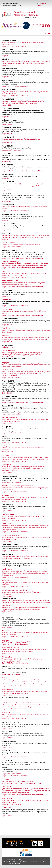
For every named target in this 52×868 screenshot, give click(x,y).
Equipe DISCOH (7, 56)
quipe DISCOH (7, 341)
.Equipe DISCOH (7, 357)
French (41, 3)
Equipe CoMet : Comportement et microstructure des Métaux (23, 171)
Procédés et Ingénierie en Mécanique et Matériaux (26, 13)
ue (25, 265)
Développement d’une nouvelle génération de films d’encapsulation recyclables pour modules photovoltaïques (25, 557)
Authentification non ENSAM (12, 6)
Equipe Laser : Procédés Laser (12, 247)
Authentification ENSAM (10, 3)
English (42, 5)
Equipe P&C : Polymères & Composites (15, 86)
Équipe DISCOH (7, 105)
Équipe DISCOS (7, 117)
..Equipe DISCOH (7, 452)
